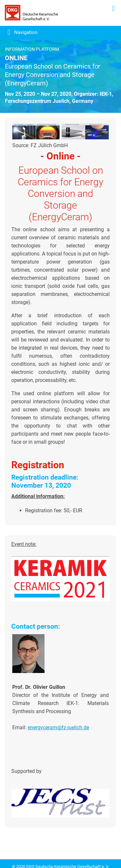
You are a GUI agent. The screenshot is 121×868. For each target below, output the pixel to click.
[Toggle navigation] (19, 34)
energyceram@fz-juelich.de (58, 727)
